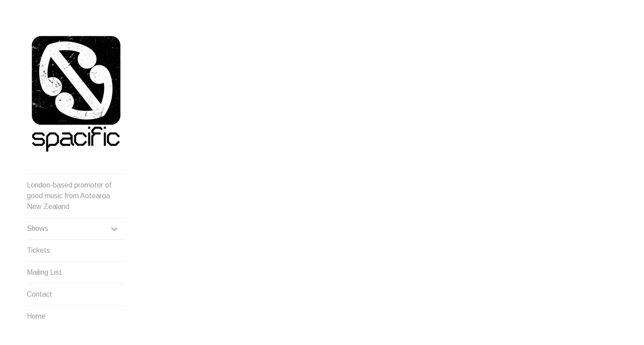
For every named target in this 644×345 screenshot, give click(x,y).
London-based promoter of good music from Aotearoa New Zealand (69, 196)
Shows (38, 228)
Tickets (38, 250)
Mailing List (44, 272)
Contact (40, 294)
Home (36, 316)
